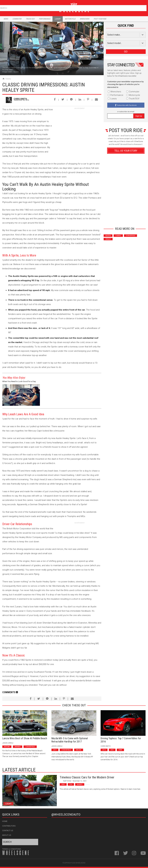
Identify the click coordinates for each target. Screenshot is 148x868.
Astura (7, 747)
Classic (118, 236)
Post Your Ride (100, 19)
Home (5, 821)
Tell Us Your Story (126, 151)
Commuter (17, 19)
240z (63, 784)
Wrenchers (85, 19)
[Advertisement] (80, 128)
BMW (120, 750)
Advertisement (126, 220)
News (6, 19)
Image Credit (7, 72)
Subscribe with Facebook (127, 105)
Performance (45, 19)
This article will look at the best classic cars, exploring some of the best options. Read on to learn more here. (100, 789)
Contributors (9, 826)
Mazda (79, 750)
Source (16, 72)
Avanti (80, 784)
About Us (7, 835)
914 (71, 784)
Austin (108, 236)
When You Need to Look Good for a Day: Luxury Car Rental (19, 382)
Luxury (58, 19)
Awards (18, 747)
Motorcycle (70, 19)
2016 (104, 750)
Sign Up (139, 116)
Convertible (131, 236)
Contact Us (8, 831)
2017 (55, 750)
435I (112, 750)
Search (144, 7)
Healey (108, 239)
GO (126, 52)
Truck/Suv (30, 19)
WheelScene (81, 863)
